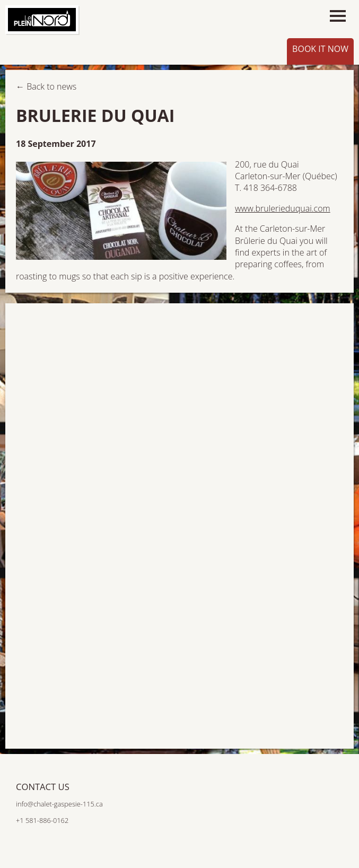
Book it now (320, 49)
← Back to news (46, 86)
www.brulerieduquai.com (283, 208)
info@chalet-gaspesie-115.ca (59, 804)
